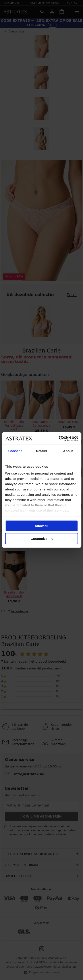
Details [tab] (42, 451)
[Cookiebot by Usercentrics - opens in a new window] (59, 439)
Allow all (41, 526)
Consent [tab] (15, 451)
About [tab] (68, 451)
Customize (42, 539)
